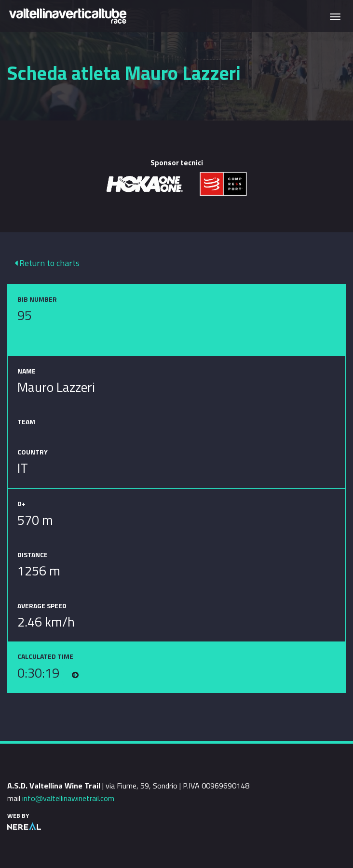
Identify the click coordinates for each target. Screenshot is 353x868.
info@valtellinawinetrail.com (68, 798)
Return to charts (47, 263)
